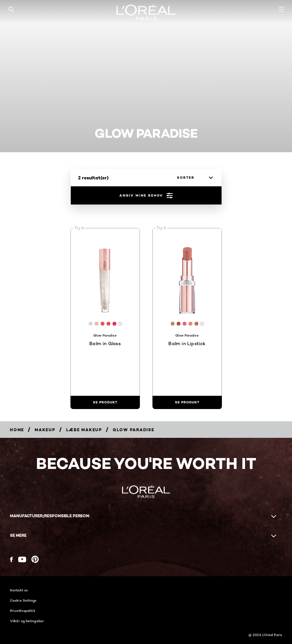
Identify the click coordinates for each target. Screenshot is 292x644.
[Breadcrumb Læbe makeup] (84, 430)
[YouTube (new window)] (22, 559)
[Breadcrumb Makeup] (45, 430)
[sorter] (193, 178)
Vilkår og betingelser (27, 621)
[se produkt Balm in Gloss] (105, 402)
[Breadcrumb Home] (17, 430)
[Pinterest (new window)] (35, 559)
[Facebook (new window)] (11, 559)
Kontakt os (19, 590)
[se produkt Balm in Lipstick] (187, 402)
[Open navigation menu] (281, 9)
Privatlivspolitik (23, 611)
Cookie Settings (23, 600)
